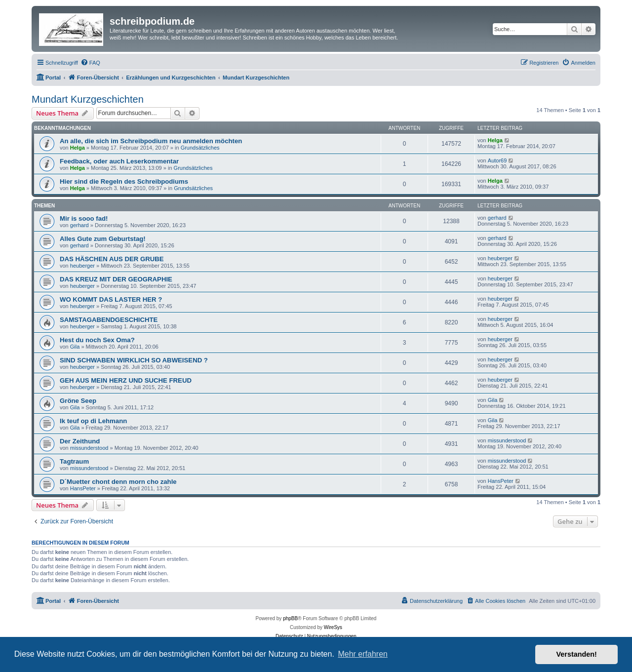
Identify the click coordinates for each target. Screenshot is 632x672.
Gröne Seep (78, 401)
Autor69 (497, 160)
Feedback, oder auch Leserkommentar (119, 161)
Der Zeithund (80, 441)
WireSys (333, 627)
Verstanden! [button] (577, 654)
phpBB (290, 618)
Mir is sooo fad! (84, 218)
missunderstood (89, 448)
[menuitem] (90, 63)
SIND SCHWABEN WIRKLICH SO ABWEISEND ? (134, 360)
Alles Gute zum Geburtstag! (103, 239)
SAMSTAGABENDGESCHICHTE (109, 320)
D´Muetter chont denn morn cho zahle (118, 482)
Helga (78, 148)
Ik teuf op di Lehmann (93, 421)
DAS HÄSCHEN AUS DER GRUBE (112, 259)
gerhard (79, 225)
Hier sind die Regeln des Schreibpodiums (124, 181)
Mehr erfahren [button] (363, 654)
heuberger (82, 266)
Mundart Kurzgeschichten (88, 99)
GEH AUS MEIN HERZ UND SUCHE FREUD (126, 380)
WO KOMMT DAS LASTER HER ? (111, 299)
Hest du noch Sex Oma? (97, 340)
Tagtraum (74, 461)
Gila (75, 347)
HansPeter (83, 488)
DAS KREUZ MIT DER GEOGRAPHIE (116, 279)
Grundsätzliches (200, 148)
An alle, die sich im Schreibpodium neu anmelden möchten (151, 141)
